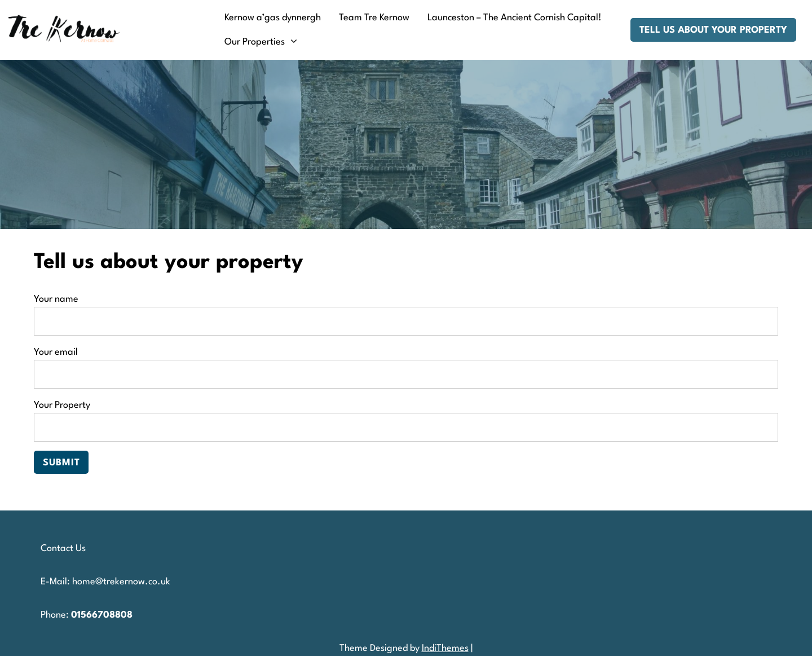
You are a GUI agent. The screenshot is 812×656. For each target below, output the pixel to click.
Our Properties (255, 42)
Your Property (406, 416)
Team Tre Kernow (374, 18)
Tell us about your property (713, 30)
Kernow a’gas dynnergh (273, 18)
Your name (406, 310)
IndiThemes (445, 648)
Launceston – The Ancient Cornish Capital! (515, 18)
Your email (406, 363)
